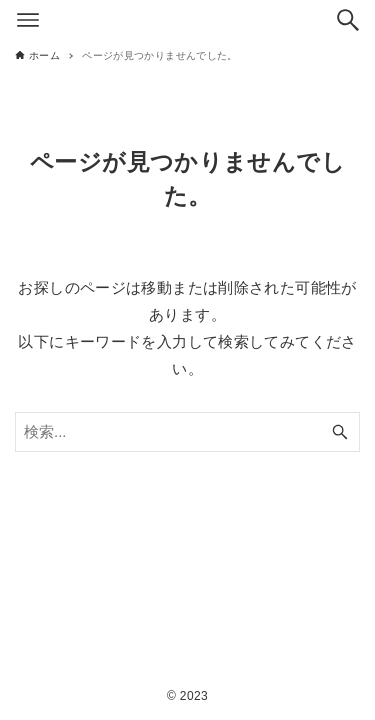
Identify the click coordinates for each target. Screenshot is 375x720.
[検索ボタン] (348, 20)
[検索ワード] (187, 432)
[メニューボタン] (28, 20)
